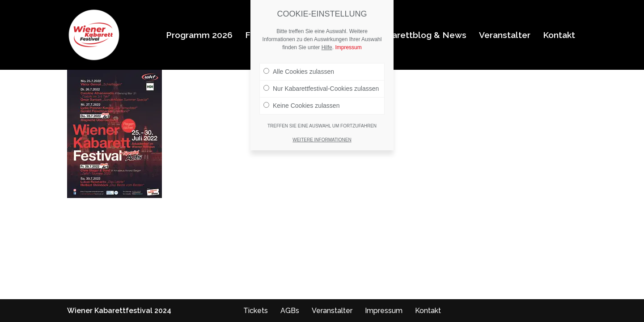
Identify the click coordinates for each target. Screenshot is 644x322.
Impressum (384, 311)
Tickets (256, 311)
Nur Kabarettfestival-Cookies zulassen (321, 89)
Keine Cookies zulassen (301, 106)
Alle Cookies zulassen (299, 72)
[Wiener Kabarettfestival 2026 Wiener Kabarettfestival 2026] (94, 35)
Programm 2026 (199, 35)
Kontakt (559, 35)
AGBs (290, 311)
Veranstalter (505, 35)
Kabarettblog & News (421, 35)
